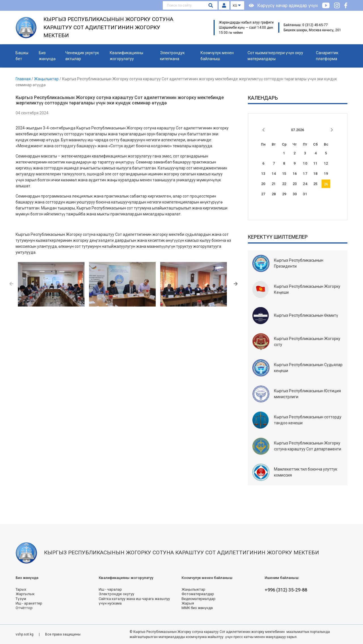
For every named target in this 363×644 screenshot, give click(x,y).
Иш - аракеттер (29, 603)
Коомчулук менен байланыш (217, 56)
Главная (24, 79)
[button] (11, 284)
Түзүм (21, 599)
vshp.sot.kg (25, 634)
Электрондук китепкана (172, 56)
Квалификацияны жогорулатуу (126, 56)
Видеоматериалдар (199, 599)
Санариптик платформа (327, 56)
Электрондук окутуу (116, 594)
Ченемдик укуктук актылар (82, 56)
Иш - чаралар (110, 589)
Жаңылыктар (47, 79)
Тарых (21, 589)
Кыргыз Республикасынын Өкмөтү (306, 315)
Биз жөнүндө (47, 56)
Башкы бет (22, 56)
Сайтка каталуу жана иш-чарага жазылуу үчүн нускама (134, 601)
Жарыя (188, 603)
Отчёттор (24, 608)
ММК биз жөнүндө (197, 608)
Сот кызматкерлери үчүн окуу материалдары (275, 56)
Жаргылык (25, 594)
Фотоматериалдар (198, 594)
